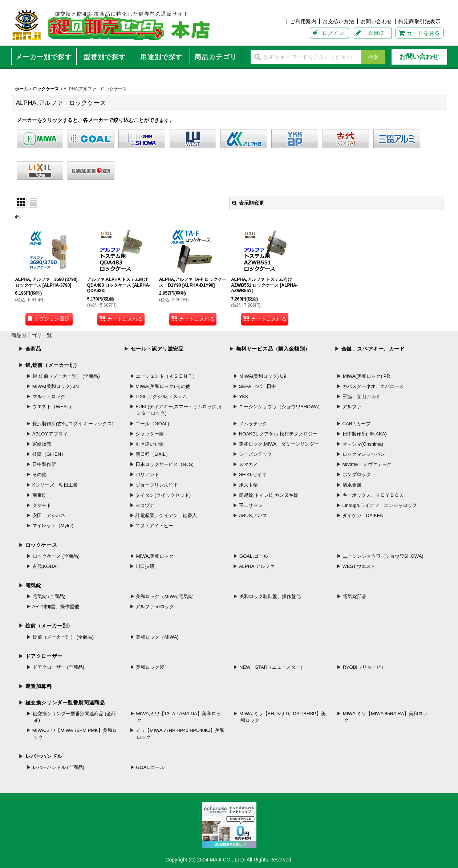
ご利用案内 (303, 21)
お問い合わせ (376, 21)
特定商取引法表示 (420, 21)
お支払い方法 (338, 21)
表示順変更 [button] (248, 203)
